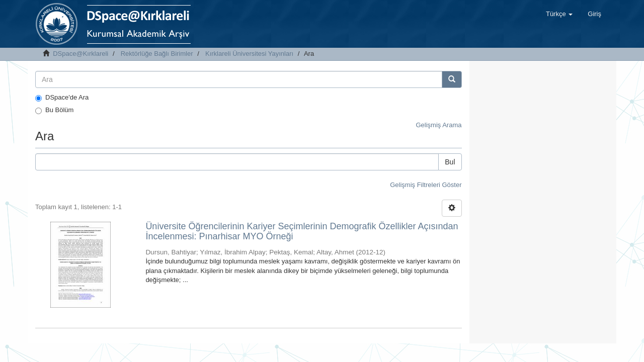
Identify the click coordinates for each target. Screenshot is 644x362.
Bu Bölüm (54, 110)
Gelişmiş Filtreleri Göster (426, 185)
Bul (450, 162)
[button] (559, 14)
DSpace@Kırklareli (80, 54)
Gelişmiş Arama (438, 125)
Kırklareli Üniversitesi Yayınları (249, 54)
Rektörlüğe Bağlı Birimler (157, 54)
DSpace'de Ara (62, 98)
